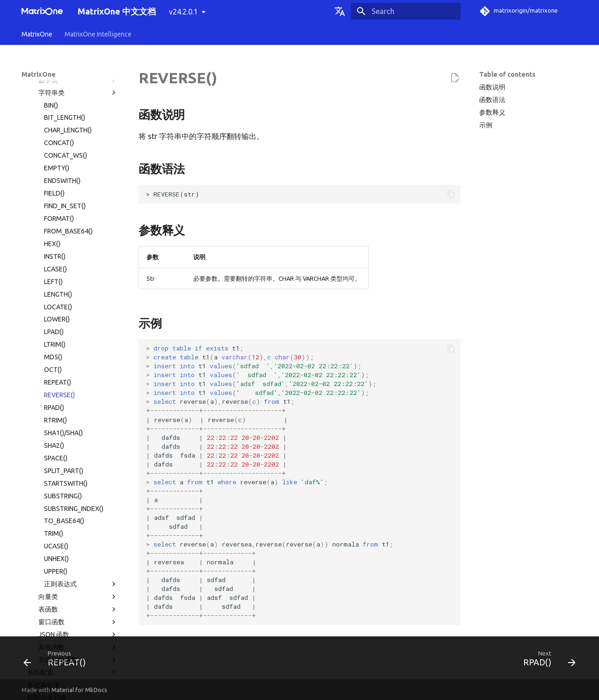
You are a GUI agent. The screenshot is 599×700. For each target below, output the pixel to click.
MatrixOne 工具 (73, 558)
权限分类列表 (47, 520)
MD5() (53, 180)
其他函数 (78, 470)
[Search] (406, 11)
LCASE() (55, 92)
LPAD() (54, 154)
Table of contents (507, 74)
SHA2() (54, 268)
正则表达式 (81, 407)
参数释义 (492, 112)
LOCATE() (58, 130)
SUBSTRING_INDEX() (74, 331)
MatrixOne (37, 34)
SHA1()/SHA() (63, 255)
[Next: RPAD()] (546, 661)
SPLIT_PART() (64, 293)
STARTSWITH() (66, 306)
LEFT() (53, 104)
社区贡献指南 (70, 621)
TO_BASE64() (64, 343)
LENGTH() (58, 117)
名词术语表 (38, 608)
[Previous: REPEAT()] (58, 661)
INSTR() (55, 79)
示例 (486, 125)
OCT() (53, 192)
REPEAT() (58, 205)
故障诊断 (70, 570)
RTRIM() (55, 243)
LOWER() (57, 142)
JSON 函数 (78, 457)
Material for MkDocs (79, 690)
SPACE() (56, 281)
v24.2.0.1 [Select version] (183, 12)
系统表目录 (44, 508)
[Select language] (340, 11)
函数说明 (492, 87)
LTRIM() (55, 167)
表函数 (78, 432)
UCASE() (56, 369)
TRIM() (54, 356)
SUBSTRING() (63, 319)
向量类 (78, 419)
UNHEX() (56, 381)
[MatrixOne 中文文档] (42, 11)
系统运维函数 (78, 482)
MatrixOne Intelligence (98, 34)
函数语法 (492, 100)
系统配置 (73, 495)
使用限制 (73, 533)
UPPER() (56, 394)
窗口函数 (78, 445)
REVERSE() (59, 218)
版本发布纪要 (70, 596)
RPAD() (54, 230)
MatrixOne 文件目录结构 (63, 545)
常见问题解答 (70, 583)
